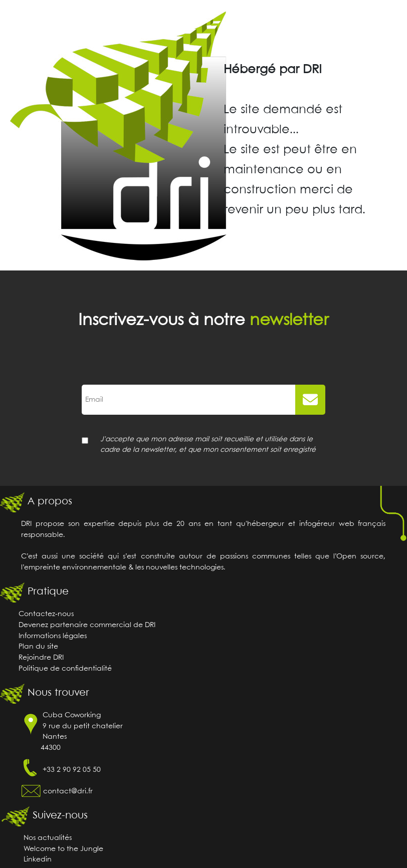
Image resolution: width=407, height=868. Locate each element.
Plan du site (38, 647)
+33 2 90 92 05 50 (72, 770)
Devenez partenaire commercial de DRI (87, 625)
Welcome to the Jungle (63, 849)
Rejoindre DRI (41, 658)
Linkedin (38, 860)
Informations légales (53, 636)
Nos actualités (48, 838)
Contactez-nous (46, 614)
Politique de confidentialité (65, 669)
